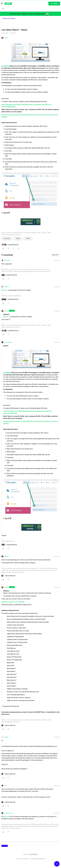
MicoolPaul (7, 260)
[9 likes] (10, 245)
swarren (6, 737)
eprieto (6, 38)
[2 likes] (9, 275)
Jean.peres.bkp (8, 342)
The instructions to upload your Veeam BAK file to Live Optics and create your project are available (30, 116)
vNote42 (6, 287)
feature (18, 238)
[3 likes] (10, 299)
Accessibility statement (37, 859)
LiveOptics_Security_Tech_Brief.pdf (13, 602)
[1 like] (8, 576)
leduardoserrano (9, 813)
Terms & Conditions (22, 859)
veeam (28, 238)
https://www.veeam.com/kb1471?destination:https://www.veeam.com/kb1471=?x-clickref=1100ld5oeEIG (27, 105)
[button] (2, 4)
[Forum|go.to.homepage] (8, 4)
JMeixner (6, 556)
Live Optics (5, 66)
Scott (6, 786)
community (7, 238)
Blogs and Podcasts (9, 18)
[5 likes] (10, 331)
